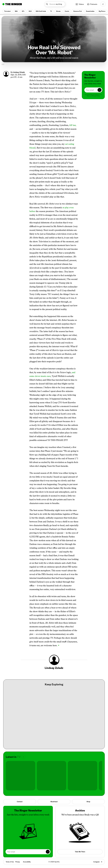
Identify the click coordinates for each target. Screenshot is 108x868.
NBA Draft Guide (41, 11)
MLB (30, 11)
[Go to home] (12, 4)
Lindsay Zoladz (19, 72)
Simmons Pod (77, 11)
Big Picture (102, 11)
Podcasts (92, 4)
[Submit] (100, 90)
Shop (88, 802)
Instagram (96, 862)
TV (51, 11)
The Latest (7, 11)
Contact (20, 802)
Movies (58, 11)
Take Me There (80, 852)
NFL (23, 11)
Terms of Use (10, 862)
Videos (80, 4)
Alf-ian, (73, 125)
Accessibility (27, 862)
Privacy (18, 862)
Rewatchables (90, 11)
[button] (55, 4)
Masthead (54, 802)
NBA (16, 11)
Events (67, 11)
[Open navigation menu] (103, 4)
